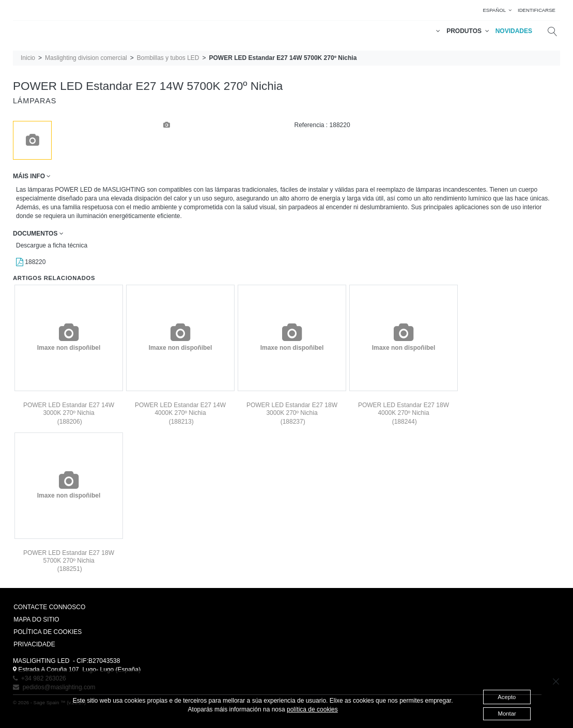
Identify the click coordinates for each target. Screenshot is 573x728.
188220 (31, 262)
